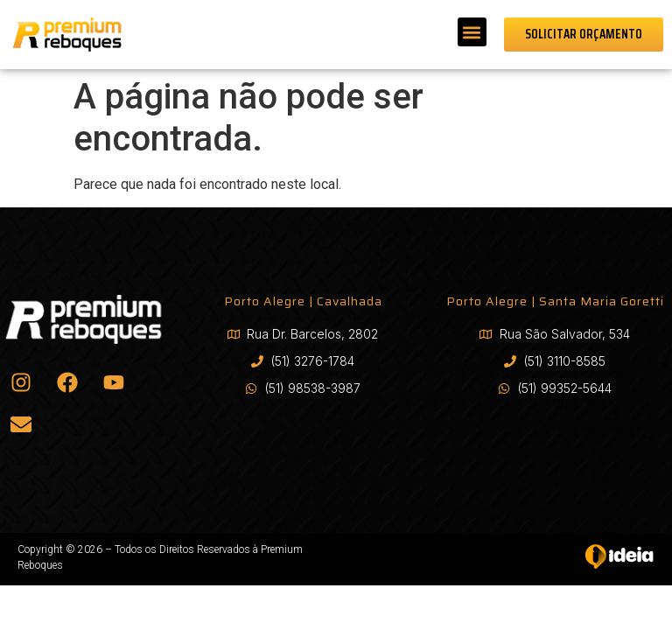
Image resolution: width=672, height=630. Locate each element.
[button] (472, 32)
